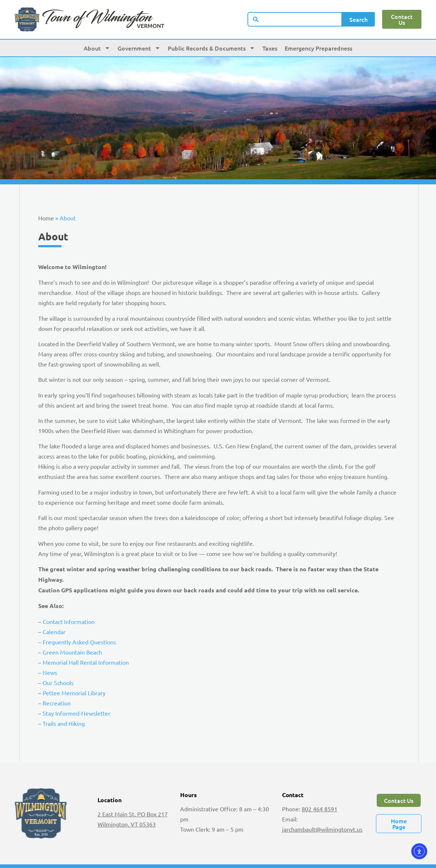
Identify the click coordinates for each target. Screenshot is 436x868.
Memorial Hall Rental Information (86, 662)
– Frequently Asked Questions (77, 642)
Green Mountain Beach (72, 652)
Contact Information (69, 621)
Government (139, 48)
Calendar (54, 632)
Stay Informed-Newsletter (76, 713)
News (50, 672)
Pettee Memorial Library (74, 693)
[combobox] (295, 19)
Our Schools (58, 683)
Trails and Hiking (64, 723)
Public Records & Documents (211, 48)
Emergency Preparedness (318, 48)
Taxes (270, 48)
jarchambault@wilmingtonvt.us (322, 829)
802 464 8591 (320, 809)
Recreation (57, 703)
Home (46, 218)
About (97, 48)
